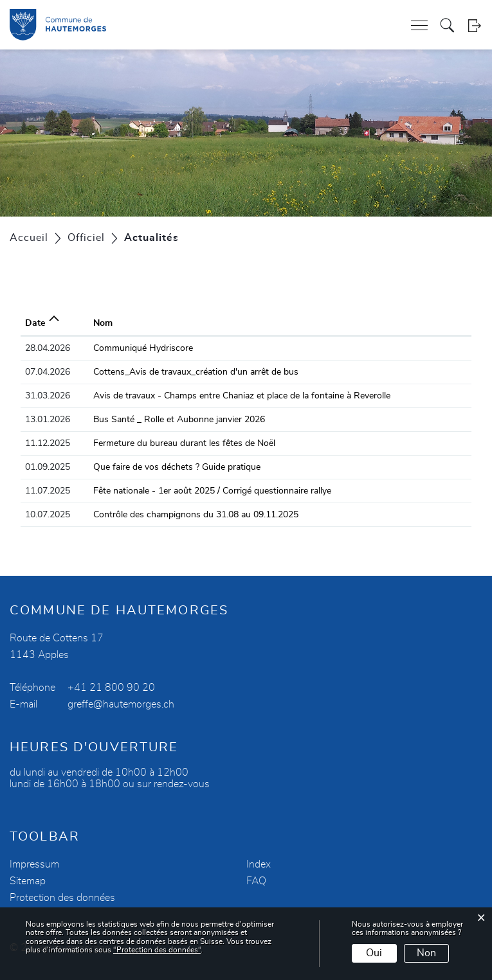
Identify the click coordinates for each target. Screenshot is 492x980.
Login (474, 25)
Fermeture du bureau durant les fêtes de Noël (184, 443)
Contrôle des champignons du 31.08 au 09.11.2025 (196, 515)
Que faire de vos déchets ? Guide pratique (177, 467)
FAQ (256, 881)
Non (426, 953)
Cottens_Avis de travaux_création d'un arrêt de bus (196, 372)
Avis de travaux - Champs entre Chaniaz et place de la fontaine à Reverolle (242, 396)
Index (259, 864)
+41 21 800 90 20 (111, 688)
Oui (374, 953)
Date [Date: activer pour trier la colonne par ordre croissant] (35, 323)
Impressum (34, 864)
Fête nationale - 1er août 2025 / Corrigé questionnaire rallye (212, 491)
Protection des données (62, 898)
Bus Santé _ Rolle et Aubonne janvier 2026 (179, 420)
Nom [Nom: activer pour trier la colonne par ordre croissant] (103, 323)
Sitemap (28, 881)
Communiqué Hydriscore (143, 348)
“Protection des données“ (157, 950)
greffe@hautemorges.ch (121, 704)
